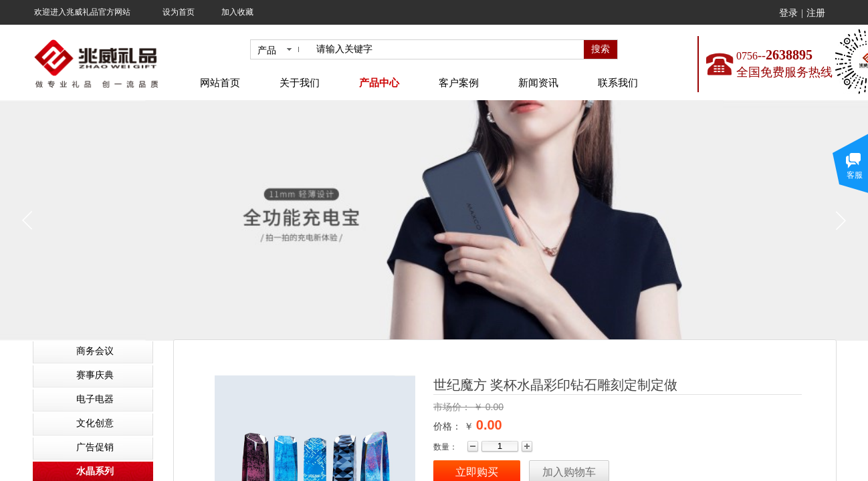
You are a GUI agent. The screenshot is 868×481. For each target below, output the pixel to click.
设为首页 (179, 12)
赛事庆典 (95, 375)
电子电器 (95, 399)
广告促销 (95, 447)
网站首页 (220, 83)
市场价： (453, 407)
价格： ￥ (453, 426)
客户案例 (459, 83)
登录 (788, 13)
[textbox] (447, 49)
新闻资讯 (538, 83)
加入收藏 (237, 12)
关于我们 (300, 83)
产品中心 (379, 83)
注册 (816, 13)
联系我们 (618, 83)
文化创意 (95, 423)
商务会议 (95, 351)
